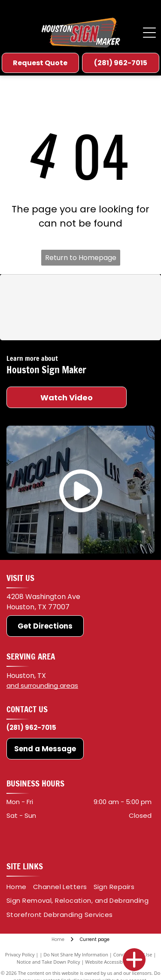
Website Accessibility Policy (115, 962)
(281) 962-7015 (31, 727)
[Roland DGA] (44, 322)
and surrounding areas (42, 685)
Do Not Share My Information (76, 954)
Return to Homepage (81, 258)
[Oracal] (117, 292)
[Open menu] (149, 33)
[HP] (117, 322)
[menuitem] (20, 887)
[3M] (44, 292)
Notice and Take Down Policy (49, 962)
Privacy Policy (20, 954)
